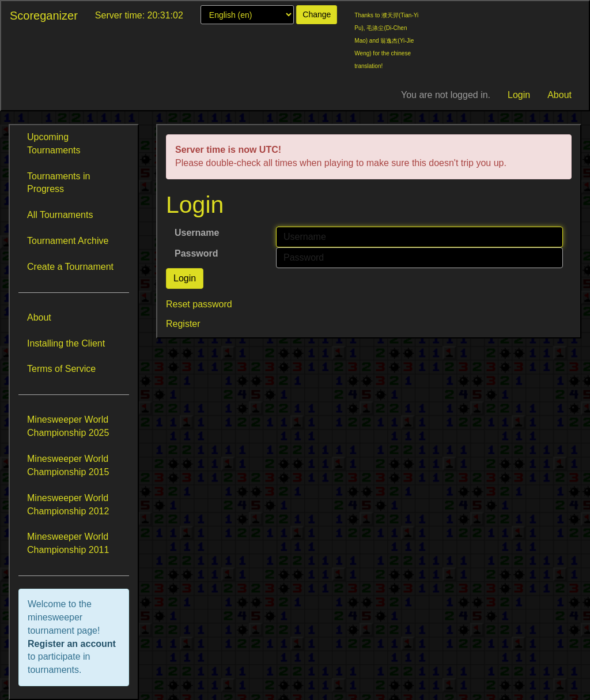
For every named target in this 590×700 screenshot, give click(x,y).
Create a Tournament (70, 267)
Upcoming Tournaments (54, 144)
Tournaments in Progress (58, 183)
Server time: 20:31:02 (139, 15)
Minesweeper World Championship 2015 (68, 465)
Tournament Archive (68, 241)
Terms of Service (61, 369)
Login (519, 95)
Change (317, 14)
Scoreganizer (44, 16)
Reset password (199, 304)
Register (183, 324)
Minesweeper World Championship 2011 (68, 543)
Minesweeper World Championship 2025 (68, 426)
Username (197, 233)
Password (196, 253)
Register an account (72, 644)
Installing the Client (66, 343)
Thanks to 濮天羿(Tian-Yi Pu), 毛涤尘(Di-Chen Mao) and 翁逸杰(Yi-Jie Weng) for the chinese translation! (386, 41)
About (559, 95)
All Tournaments (60, 215)
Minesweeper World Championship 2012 (68, 505)
